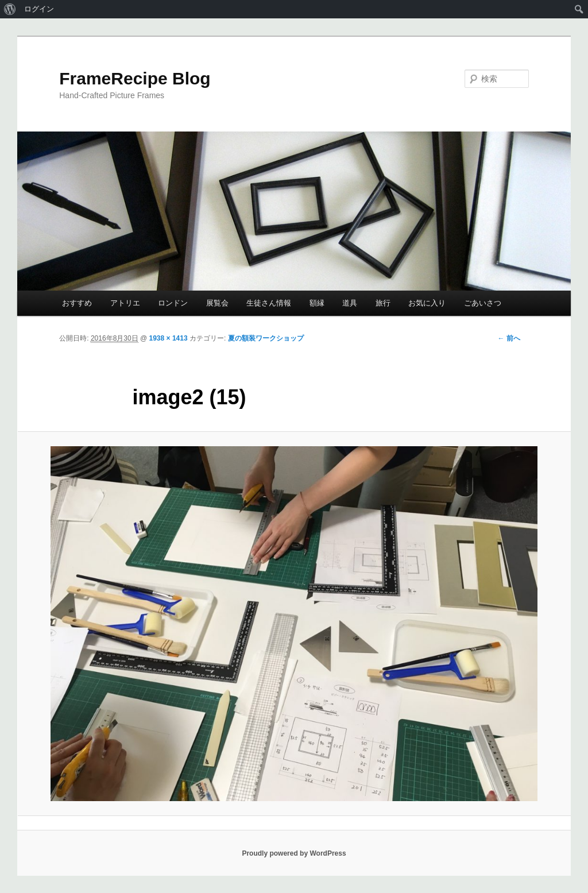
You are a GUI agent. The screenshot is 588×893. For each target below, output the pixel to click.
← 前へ (508, 338)
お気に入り (427, 303)
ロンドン (173, 303)
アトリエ (125, 303)
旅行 (383, 303)
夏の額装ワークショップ (266, 338)
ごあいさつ (483, 303)
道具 (350, 303)
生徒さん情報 (269, 303)
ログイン (39, 9)
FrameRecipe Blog (135, 78)
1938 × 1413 (169, 338)
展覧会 (217, 303)
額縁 (317, 303)
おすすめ (77, 303)
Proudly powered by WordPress (294, 853)
